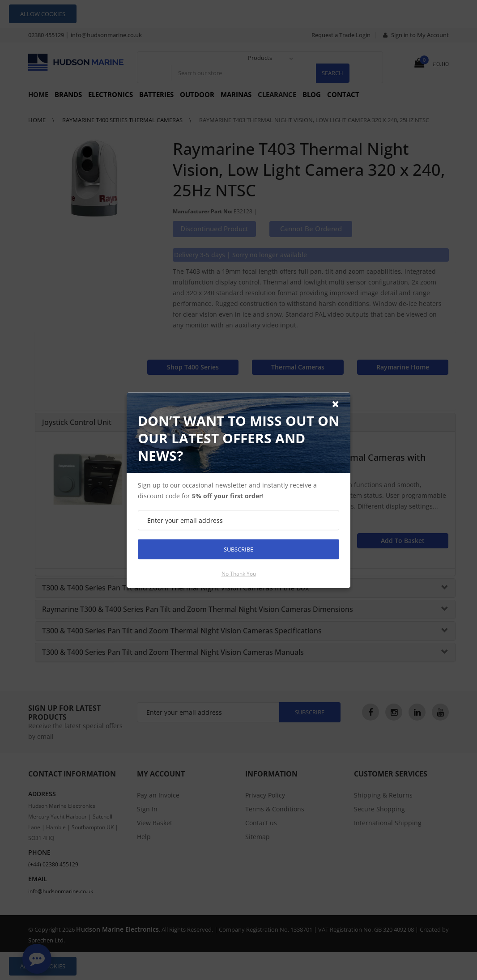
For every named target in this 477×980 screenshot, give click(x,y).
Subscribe (238, 549)
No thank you (239, 573)
